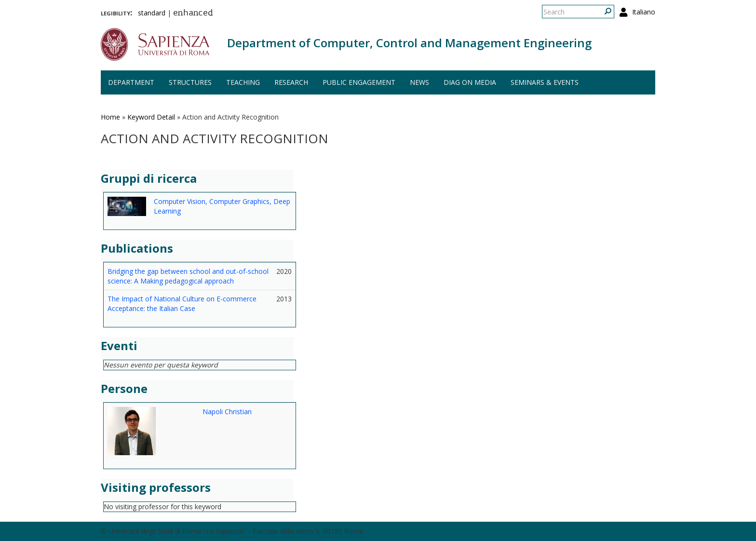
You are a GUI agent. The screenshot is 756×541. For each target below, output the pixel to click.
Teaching (243, 82)
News (419, 82)
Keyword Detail (151, 117)
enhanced (193, 14)
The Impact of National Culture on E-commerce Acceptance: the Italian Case (182, 304)
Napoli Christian (227, 412)
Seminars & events (545, 82)
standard (152, 13)
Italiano (644, 12)
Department (131, 82)
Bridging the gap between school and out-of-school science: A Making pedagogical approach (188, 276)
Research (291, 82)
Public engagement (359, 82)
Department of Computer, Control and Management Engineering (409, 43)
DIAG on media (470, 82)
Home (110, 117)
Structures (190, 82)
